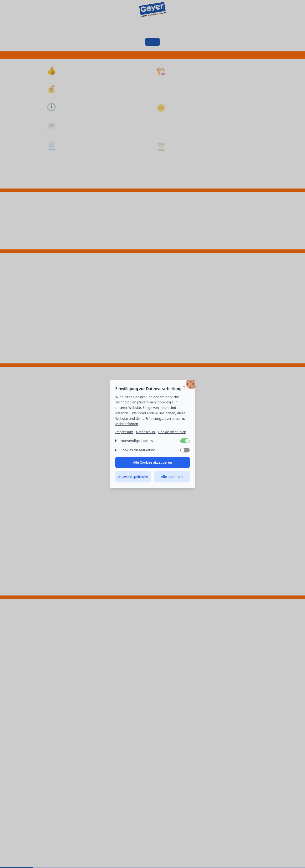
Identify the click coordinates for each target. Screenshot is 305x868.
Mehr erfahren (127, 424)
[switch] (185, 441)
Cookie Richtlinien (172, 432)
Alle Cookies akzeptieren (152, 462)
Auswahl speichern (133, 477)
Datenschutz (146, 432)
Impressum (124, 432)
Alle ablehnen (172, 477)
